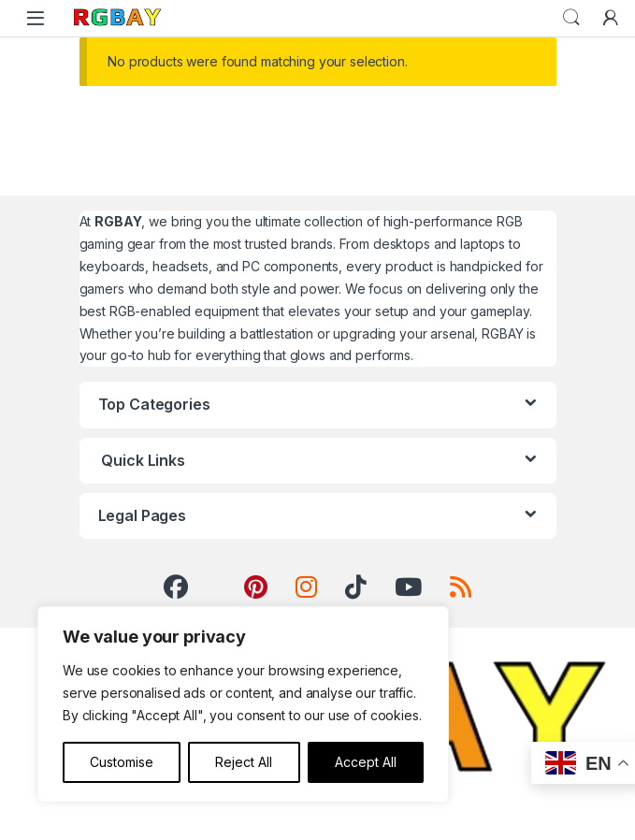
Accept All (366, 762)
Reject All (244, 762)
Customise (122, 762)
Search (571, 18)
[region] (243, 704)
